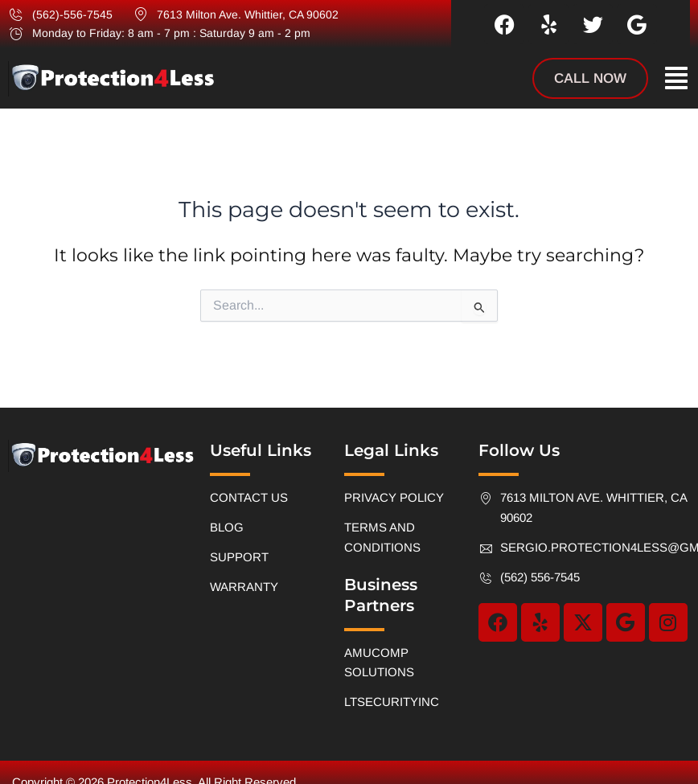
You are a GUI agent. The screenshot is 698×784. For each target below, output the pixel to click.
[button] (676, 78)
